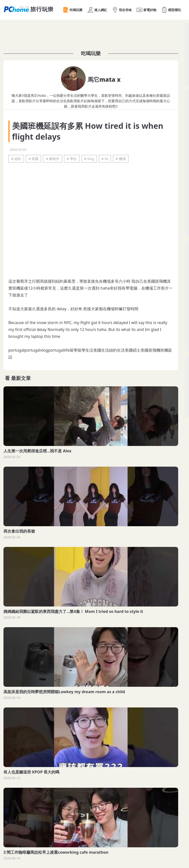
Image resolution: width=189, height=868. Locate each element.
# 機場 (121, 159)
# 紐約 (16, 159)
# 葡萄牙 (53, 159)
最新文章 (21, 378)
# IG (105, 159)
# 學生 (72, 159)
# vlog (89, 159)
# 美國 (34, 159)
